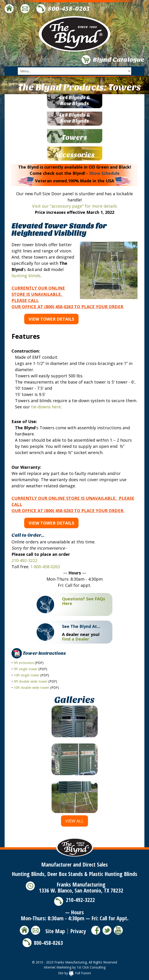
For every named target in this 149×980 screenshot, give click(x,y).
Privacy (78, 931)
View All (74, 821)
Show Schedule (104, 173)
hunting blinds (26, 276)
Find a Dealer (76, 639)
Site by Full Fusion (74, 973)
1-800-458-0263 (45, 567)
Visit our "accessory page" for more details (74, 206)
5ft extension (24, 663)
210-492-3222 (24, 560)
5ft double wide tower (31, 681)
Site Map (55, 931)
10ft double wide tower (31, 688)
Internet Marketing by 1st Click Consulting (75, 967)
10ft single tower (26, 675)
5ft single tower (26, 669)
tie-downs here (46, 407)
